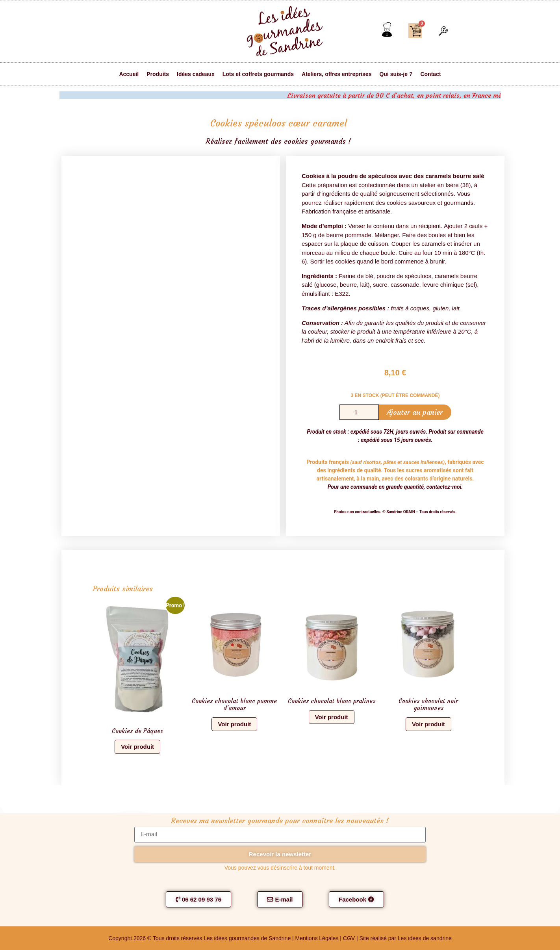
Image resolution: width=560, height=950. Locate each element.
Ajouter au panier (415, 412)
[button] (443, 32)
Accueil (129, 74)
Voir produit (137, 747)
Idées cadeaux (196, 74)
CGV (349, 938)
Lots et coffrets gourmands (258, 74)
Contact (430, 74)
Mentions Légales (318, 938)
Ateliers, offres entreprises (337, 74)
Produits (158, 74)
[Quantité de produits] (359, 412)
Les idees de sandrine (425, 938)
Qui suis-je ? (396, 74)
